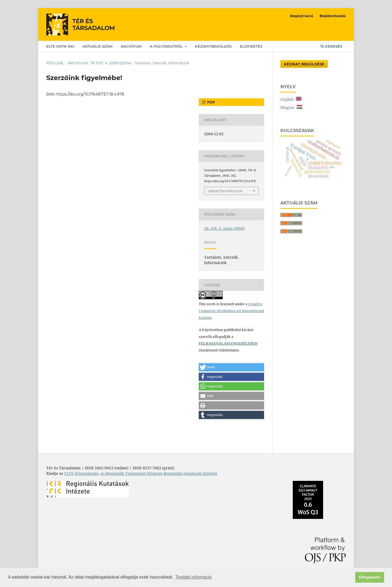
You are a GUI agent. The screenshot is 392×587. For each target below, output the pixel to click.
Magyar (291, 107)
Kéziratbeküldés (213, 46)
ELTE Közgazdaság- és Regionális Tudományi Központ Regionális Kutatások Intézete (141, 473)
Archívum (131, 46)
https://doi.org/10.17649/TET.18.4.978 (90, 94)
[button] (231, 367)
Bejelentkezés (333, 16)
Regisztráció (302, 16)
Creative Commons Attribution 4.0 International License (231, 311)
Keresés (331, 46)
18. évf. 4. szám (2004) (111, 63)
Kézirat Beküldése (304, 64)
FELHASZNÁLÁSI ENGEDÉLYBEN (228, 343)
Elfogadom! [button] (370, 577)
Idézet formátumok (225, 191)
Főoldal (55, 63)
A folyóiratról (167, 46)
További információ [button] (193, 577)
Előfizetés (251, 46)
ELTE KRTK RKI (60, 46)
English (291, 99)
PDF (211, 102)
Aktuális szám (97, 46)
